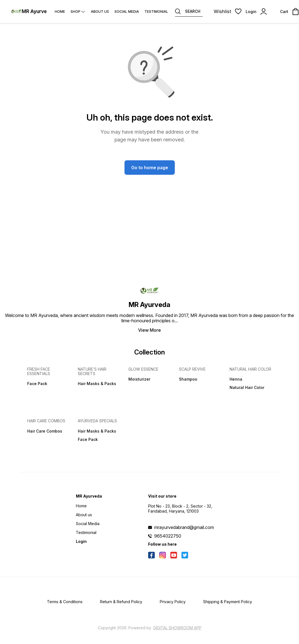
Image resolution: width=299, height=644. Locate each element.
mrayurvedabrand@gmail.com (184, 527)
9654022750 (168, 536)
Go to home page (150, 168)
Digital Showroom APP (177, 628)
